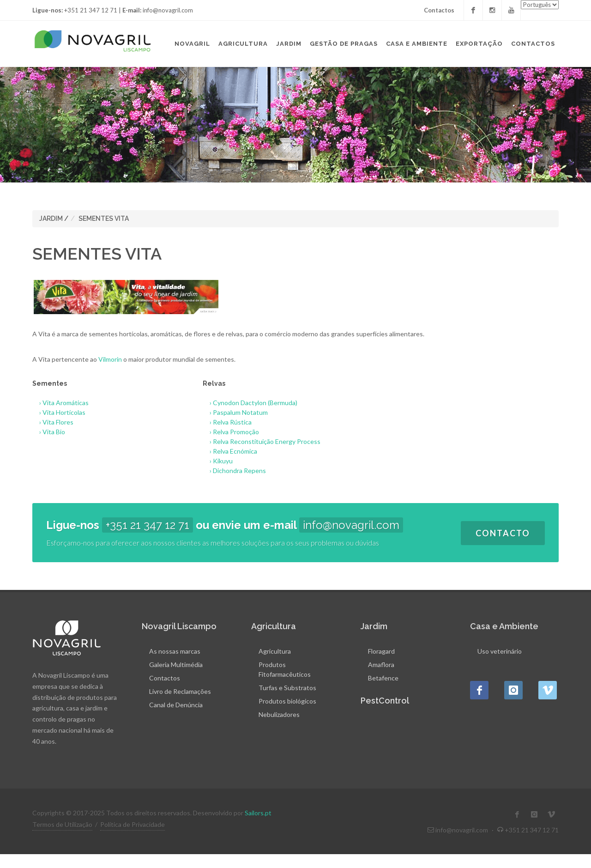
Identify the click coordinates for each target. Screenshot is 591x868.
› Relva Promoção (231, 432)
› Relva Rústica (227, 422)
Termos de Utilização (62, 824)
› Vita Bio (49, 432)
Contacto (503, 533)
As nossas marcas (175, 651)
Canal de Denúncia (176, 705)
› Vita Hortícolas (59, 412)
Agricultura (275, 651)
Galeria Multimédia (176, 665)
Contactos (439, 10)
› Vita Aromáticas (60, 403)
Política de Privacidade (133, 824)
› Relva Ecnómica (230, 451)
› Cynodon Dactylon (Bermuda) (250, 403)
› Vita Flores (53, 422)
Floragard (381, 651)
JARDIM (51, 219)
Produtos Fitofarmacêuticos (285, 669)
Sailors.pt (258, 813)
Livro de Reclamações (180, 691)
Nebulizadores (279, 714)
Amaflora (381, 665)
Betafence (383, 678)
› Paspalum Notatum (235, 412)
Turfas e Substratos (287, 688)
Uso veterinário (500, 651)
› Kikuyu (218, 461)
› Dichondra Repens (234, 470)
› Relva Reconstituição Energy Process (262, 441)
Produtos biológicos (287, 701)
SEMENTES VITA (104, 219)
